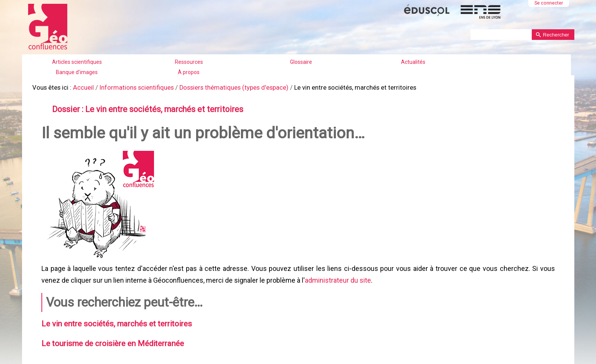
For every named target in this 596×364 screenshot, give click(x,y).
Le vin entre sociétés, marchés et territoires (114, 320)
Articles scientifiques (77, 62)
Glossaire (301, 62)
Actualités (413, 62)
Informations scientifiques (131, 87)
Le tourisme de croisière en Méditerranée (110, 339)
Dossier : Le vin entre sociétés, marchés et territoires (143, 108)
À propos (189, 72)
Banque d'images (77, 72)
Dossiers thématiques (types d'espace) (224, 87)
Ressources (189, 62)
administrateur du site (337, 277)
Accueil (80, 87)
